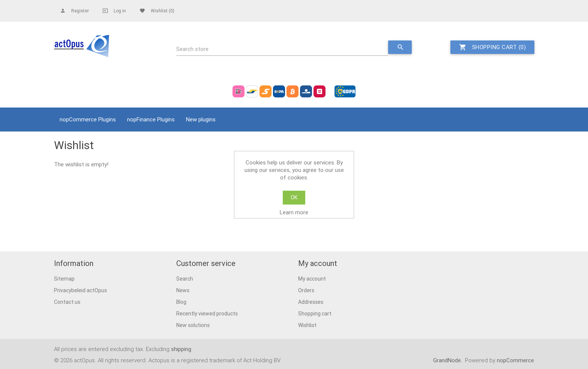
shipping (181, 349)
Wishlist (307, 325)
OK (294, 197)
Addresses (311, 302)
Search (185, 279)
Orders (306, 290)
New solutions (193, 325)
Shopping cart (315, 314)
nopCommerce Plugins (88, 119)
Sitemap (64, 279)
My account (312, 279)
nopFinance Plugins (151, 119)
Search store (192, 49)
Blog (181, 302)
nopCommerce (515, 360)
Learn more (294, 212)
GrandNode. (448, 360)
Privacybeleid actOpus (80, 290)
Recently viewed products (207, 314)
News (183, 290)
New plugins (201, 119)
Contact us (67, 302)
